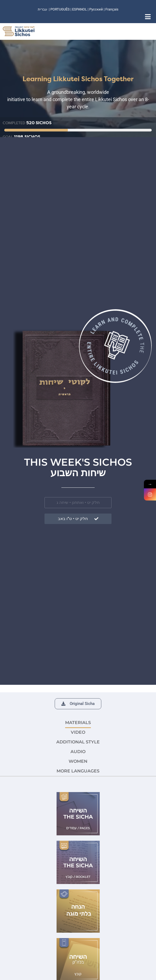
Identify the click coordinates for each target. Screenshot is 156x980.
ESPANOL (79, 9)
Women (78, 761)
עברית (42, 9)
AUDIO (78, 752)
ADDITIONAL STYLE (78, 742)
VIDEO (78, 732)
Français (112, 9)
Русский (96, 9)
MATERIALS (78, 723)
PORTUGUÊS (60, 9)
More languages (78, 771)
